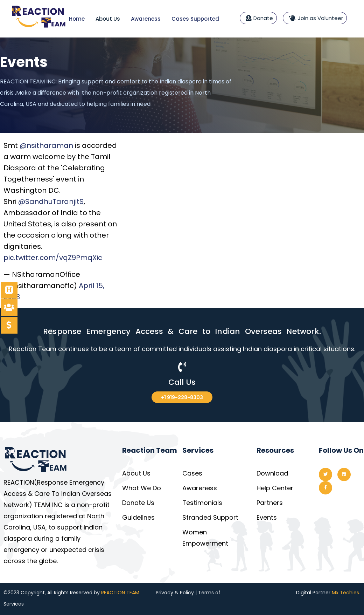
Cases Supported (195, 19)
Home (77, 19)
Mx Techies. (346, 593)
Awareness (146, 19)
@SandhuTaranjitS (51, 201)
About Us (108, 19)
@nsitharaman (46, 145)
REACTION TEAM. (121, 593)
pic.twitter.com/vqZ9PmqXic (53, 258)
